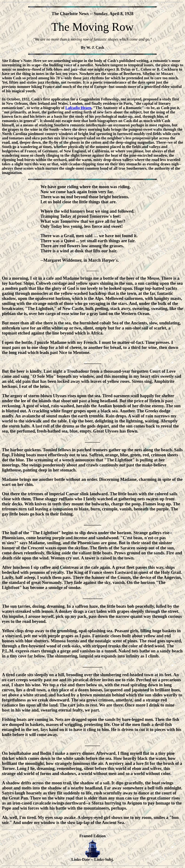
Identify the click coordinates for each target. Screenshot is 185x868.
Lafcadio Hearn (78, 108)
